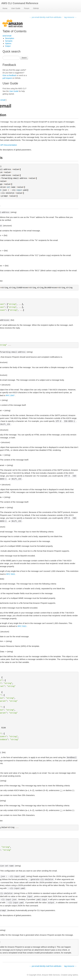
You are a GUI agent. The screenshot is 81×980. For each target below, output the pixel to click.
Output (8, 46)
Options (8, 43)
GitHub (36, 8)
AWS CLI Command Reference (20, 3)
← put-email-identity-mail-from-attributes (45, 17)
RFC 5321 (11, 574)
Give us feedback (9, 75)
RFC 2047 (10, 395)
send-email (7, 36)
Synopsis (9, 41)
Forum (27, 8)
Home (5, 8)
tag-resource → (70, 17)
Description (10, 38)
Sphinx (75, 975)
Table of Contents (15, 31)
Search (24, 58)
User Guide (16, 8)
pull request (7, 78)
